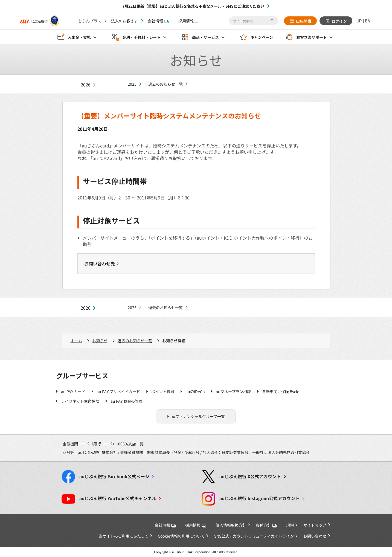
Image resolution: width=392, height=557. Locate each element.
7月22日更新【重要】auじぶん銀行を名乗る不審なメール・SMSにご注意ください (193, 6)
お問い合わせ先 (100, 263)
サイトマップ (315, 525)
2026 (86, 85)
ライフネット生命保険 (80, 401)
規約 (290, 525)
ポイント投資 (163, 391)
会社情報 (158, 21)
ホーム (76, 341)
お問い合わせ (315, 536)
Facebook (114, 476)
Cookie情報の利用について (181, 536)
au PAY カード (73, 391)
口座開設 (303, 21)
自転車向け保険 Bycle (281, 391)
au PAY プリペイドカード (118, 391)
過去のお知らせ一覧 (165, 84)
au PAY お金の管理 (127, 401)
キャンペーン (262, 37)
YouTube (118, 498)
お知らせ (100, 341)
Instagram (259, 498)
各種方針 (266, 525)
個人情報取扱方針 (231, 525)
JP (359, 21)
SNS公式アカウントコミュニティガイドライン (254, 536)
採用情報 (189, 21)
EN (368, 21)
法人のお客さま (124, 21)
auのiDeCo (195, 391)
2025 (132, 84)
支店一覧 (136, 444)
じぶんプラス (90, 21)
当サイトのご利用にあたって (124, 536)
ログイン (339, 21)
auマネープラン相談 (233, 391)
